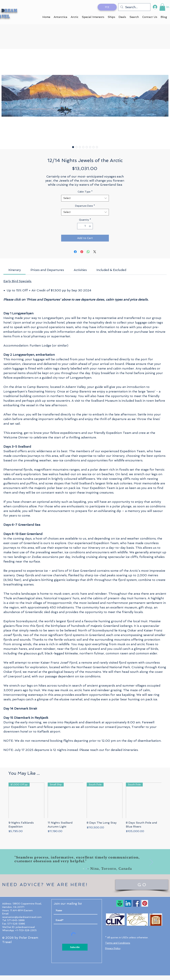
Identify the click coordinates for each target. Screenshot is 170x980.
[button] (162, 7)
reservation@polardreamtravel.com (22, 917)
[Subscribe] (75, 947)
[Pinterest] (145, 903)
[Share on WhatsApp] (88, 252)
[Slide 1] (83, 869)
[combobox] (85, 198)
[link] (15, 270)
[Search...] (134, 7)
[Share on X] (95, 252)
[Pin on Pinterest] (82, 252)
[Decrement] (80, 226)
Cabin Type (85, 192)
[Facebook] (136, 903)
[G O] (142, 885)
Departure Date (85, 206)
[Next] (151, 862)
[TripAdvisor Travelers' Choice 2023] (120, 903)
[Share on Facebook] (75, 252)
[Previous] (19, 862)
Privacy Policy (113, 948)
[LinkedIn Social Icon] (128, 903)
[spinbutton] (85, 226)
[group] (85, 810)
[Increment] (90, 226)
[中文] (107, 7)
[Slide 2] (87, 869)
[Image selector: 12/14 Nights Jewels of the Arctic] (73, 147)
